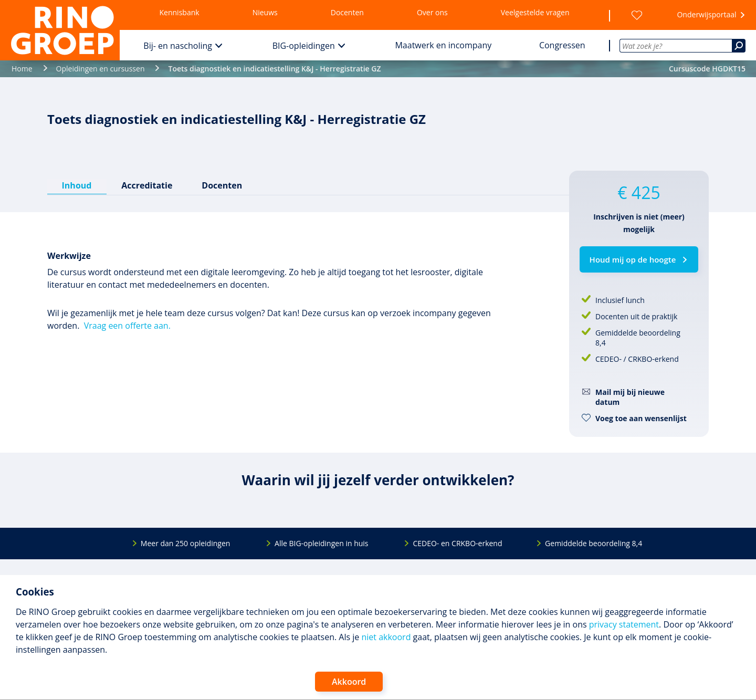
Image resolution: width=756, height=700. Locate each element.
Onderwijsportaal (706, 14)
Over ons (432, 12)
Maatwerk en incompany (443, 45)
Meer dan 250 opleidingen (186, 543)
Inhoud (77, 185)
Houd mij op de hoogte (633, 259)
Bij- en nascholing (178, 46)
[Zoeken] (739, 46)
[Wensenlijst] (637, 15)
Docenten (347, 12)
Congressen (562, 45)
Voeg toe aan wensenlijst (641, 418)
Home (22, 69)
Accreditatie (147, 185)
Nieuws (265, 12)
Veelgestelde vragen (535, 12)
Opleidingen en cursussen (101, 69)
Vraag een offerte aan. (127, 326)
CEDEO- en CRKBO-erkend (457, 543)
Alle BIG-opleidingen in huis (321, 543)
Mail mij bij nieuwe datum (630, 397)
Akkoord (349, 682)
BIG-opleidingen (304, 46)
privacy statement (624, 624)
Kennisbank (180, 12)
